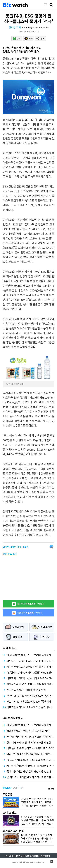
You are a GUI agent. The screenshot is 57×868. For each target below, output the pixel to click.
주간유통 (8, 794)
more (51, 789)
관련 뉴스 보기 (10, 554)
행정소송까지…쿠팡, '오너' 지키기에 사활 (28, 731)
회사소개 (9, 856)
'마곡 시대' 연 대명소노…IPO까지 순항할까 (29, 655)
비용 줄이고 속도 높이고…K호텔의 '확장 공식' (30, 748)
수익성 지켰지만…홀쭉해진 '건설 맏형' (27, 690)
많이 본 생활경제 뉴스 (14, 718)
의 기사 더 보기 (16, 547)
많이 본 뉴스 (10, 648)
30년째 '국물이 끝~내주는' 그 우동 (38, 820)
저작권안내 (45, 856)
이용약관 (19, 856)
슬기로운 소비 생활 (13, 831)
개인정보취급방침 (31, 856)
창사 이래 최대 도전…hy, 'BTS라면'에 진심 (29, 742)
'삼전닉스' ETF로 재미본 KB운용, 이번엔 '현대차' (32, 696)
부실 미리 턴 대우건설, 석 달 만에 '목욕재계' (29, 701)
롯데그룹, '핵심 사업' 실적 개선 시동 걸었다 (29, 771)
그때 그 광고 (10, 812)
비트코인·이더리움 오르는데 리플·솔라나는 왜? (30, 707)
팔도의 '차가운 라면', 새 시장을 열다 (38, 824)
